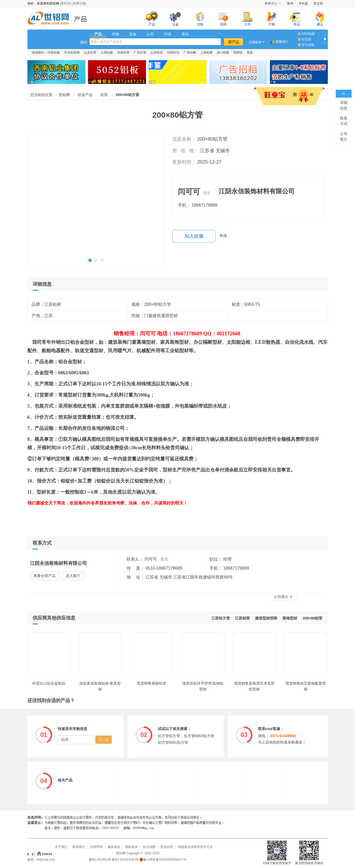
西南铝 (238, 53)
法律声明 (96, 847)
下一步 (104, 740)
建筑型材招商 (266, 618)
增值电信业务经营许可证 (195, 847)
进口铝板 (223, 53)
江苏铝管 (242, 618)
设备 (133, 34)
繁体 (290, 3)
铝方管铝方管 (169, 736)
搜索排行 (282, 42)
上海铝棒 (206, 53)
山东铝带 (90, 53)
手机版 (303, 3)
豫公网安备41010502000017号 (163, 860)
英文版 (318, 3)
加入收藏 (194, 236)
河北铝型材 (72, 53)
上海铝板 (107, 53)
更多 (250, 53)
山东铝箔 (157, 53)
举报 (223, 236)
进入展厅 (73, 576)
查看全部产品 (45, 576)
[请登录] (65, 3)
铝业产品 (82, 19)
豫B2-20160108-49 (125, 860)
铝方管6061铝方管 (173, 742)
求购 (115, 34)
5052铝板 (308, 34)
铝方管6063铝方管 (199, 736)
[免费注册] (79, 3)
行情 (168, 34)
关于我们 (61, 847)
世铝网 (50, 19)
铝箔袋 (307, 39)
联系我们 (79, 847)
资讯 (185, 34)
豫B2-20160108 (100, 860)
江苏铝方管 (221, 618)
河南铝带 (123, 53)
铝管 (104, 95)
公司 (150, 34)
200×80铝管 (312, 618)
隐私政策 (132, 847)
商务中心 (271, 3)
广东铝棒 (190, 53)
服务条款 (114, 847)
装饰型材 (290, 618)
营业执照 (167, 847)
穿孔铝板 (308, 45)
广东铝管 (140, 53)
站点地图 (149, 847)
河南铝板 (54, 53)
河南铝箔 (173, 53)
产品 (98, 34)
